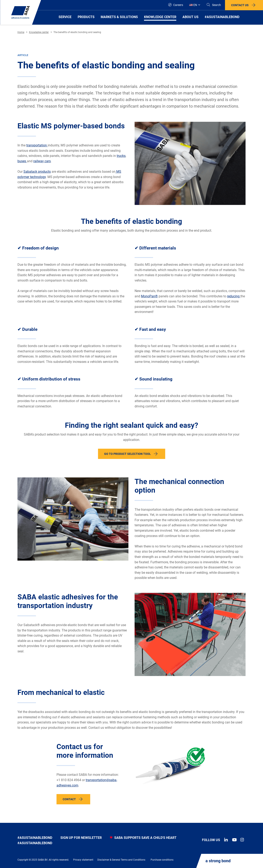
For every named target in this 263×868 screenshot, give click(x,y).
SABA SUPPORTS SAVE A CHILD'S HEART (143, 838)
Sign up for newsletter (81, 838)
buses (22, 161)
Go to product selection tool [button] (127, 454)
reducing (234, 296)
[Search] (214, 5)
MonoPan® (149, 296)
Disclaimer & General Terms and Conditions (121, 860)
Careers (176, 5)
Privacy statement (83, 860)
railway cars (42, 161)
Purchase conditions (162, 860)
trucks (121, 156)
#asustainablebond (35, 838)
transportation (37, 145)
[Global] (195, 5)
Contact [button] (69, 799)
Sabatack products (37, 172)
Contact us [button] (240, 5)
